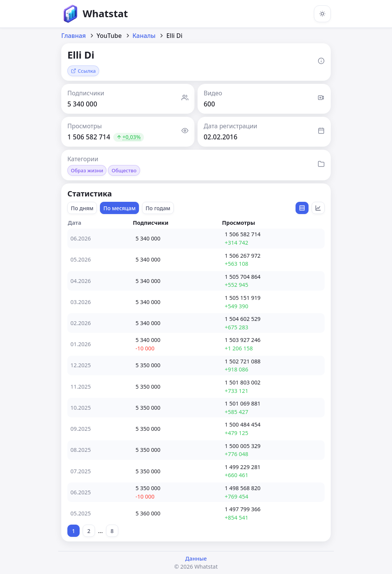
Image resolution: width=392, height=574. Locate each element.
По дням (82, 208)
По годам (158, 208)
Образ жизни (87, 170)
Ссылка (83, 71)
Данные (196, 558)
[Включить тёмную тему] (322, 14)
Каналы (144, 36)
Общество (124, 170)
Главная (73, 36)
